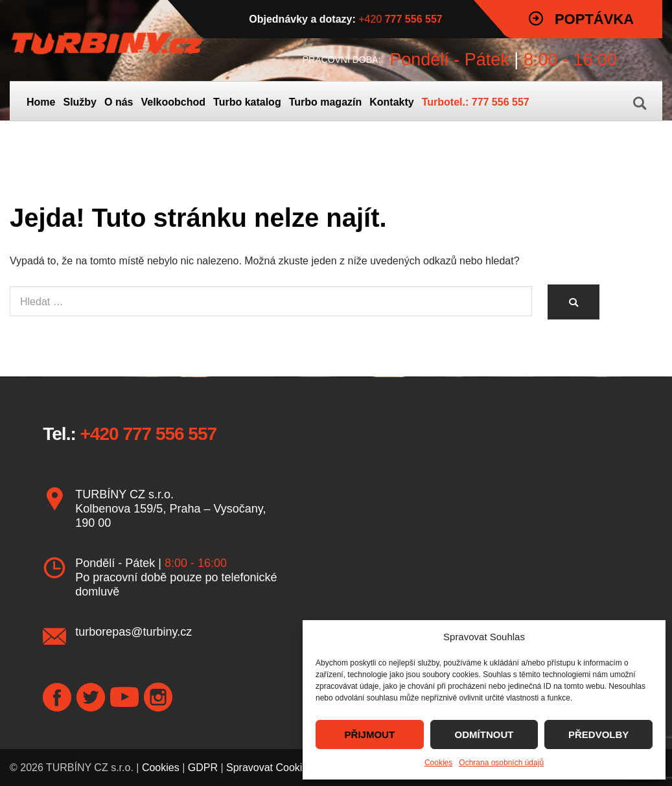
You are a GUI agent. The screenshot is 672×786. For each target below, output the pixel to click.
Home (41, 102)
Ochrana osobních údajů (501, 763)
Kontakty (391, 102)
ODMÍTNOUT (484, 734)
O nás (119, 102)
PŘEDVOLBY (598, 734)
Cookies (438, 763)
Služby (80, 102)
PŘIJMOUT (370, 734)
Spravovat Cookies (270, 768)
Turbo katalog (247, 102)
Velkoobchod (173, 102)
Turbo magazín (326, 102)
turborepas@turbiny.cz (133, 632)
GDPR (203, 768)
